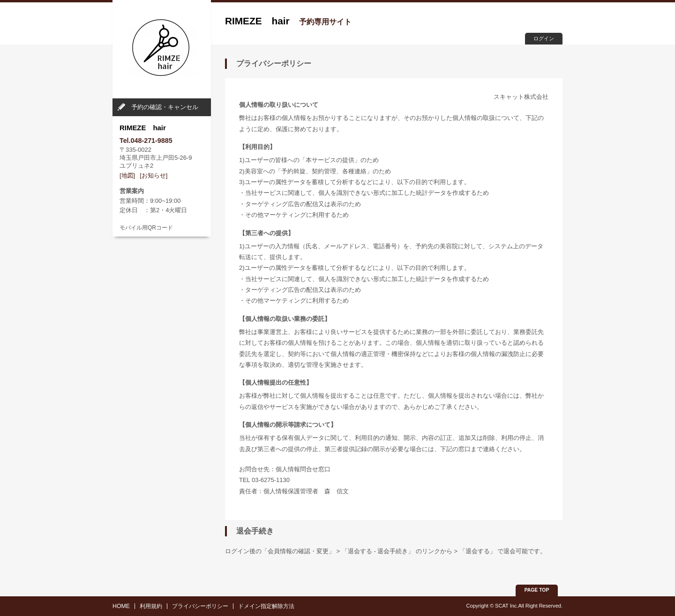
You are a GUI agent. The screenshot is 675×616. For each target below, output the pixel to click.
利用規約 (151, 606)
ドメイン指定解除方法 (266, 606)
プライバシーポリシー (200, 606)
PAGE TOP (537, 590)
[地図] (127, 175)
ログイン (544, 38)
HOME (121, 606)
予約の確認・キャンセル (165, 107)
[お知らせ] (154, 175)
